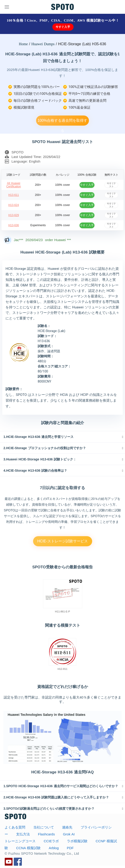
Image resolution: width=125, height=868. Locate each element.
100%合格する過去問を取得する (63, 122)
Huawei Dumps (43, 44)
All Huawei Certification (14, 185)
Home (23, 44)
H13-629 (14, 215)
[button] (62, 437)
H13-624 (14, 205)
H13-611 (14, 195)
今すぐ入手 (63, 27)
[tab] (62, 437)
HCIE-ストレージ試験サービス (62, 541)
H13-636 (14, 225)
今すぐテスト (111, 185)
